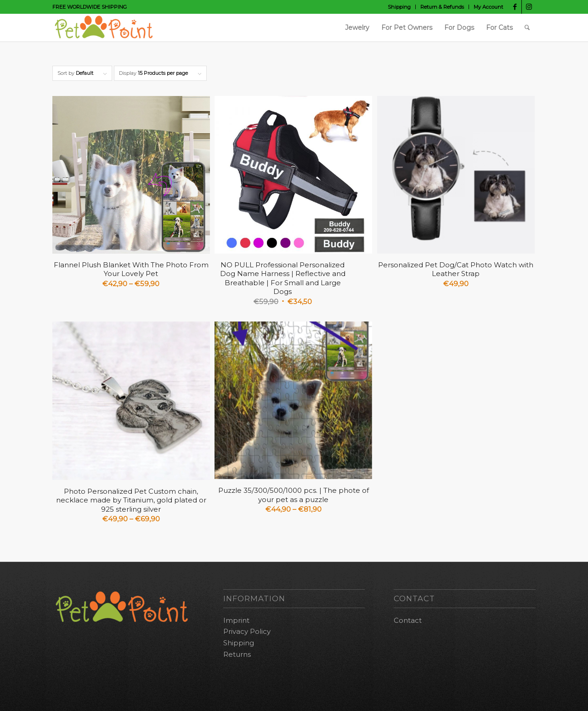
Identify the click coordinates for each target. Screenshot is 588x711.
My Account (488, 7)
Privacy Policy (247, 631)
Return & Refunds (442, 7)
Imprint (236, 620)
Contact (408, 620)
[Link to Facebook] (515, 7)
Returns (237, 654)
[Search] (527, 28)
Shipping (399, 7)
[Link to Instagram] (529, 7)
